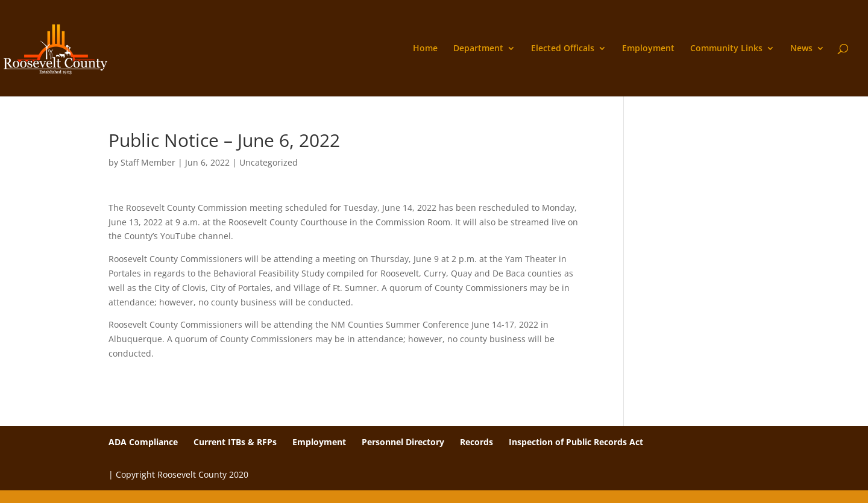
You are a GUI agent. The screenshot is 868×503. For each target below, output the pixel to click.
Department (478, 49)
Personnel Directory (403, 442)
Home (425, 49)
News (801, 49)
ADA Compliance (143, 442)
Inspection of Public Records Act (576, 442)
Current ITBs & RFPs (235, 442)
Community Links (726, 49)
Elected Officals (563, 49)
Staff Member (148, 162)
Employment (648, 49)
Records (476, 442)
